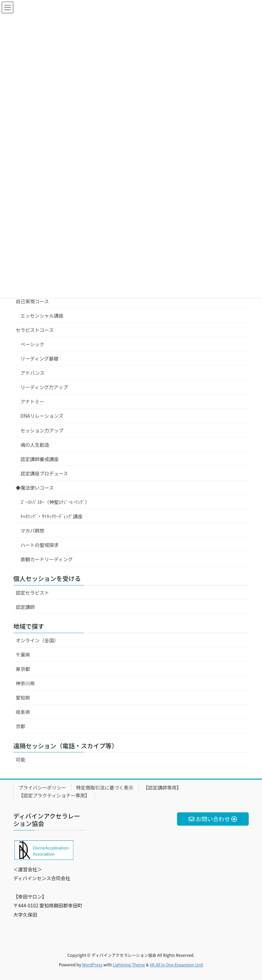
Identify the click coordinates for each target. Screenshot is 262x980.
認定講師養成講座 (40, 459)
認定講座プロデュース (44, 473)
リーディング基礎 (39, 358)
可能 (20, 760)
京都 (20, 726)
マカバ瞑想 (32, 531)
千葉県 (23, 655)
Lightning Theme (129, 964)
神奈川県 (25, 683)
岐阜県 (23, 712)
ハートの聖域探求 (40, 545)
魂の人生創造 (35, 445)
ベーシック (32, 344)
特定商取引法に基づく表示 (105, 787)
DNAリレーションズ (42, 416)
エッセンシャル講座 (42, 316)
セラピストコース (35, 330)
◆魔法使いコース (35, 488)
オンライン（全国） (37, 640)
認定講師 (25, 607)
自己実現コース (32, 301)
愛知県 (23, 698)
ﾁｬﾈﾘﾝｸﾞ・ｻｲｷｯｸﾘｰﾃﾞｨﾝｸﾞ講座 (52, 516)
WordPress (92, 964)
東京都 (23, 669)
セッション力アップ (42, 430)
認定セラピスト (32, 593)
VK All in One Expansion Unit (177, 964)
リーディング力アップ (44, 387)
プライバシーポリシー (42, 787)
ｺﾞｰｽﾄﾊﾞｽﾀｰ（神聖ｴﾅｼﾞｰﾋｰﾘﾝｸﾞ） (55, 502)
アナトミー (32, 401)
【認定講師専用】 (162, 787)
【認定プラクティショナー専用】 (54, 795)
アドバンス (32, 373)
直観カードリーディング (47, 559)
